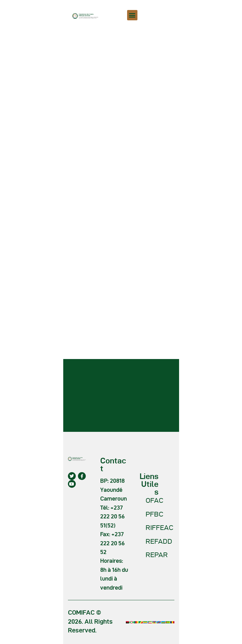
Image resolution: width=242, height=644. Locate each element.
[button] (132, 15)
